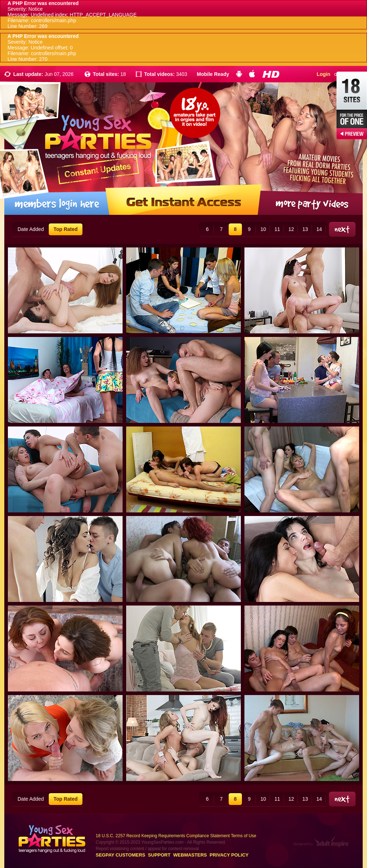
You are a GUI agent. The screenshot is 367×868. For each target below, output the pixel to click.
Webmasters (190, 855)
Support (159, 855)
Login (323, 74)
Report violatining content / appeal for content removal (147, 849)
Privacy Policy (229, 855)
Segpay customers (120, 855)
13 (305, 229)
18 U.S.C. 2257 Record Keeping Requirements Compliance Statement (163, 836)
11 (277, 229)
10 (263, 229)
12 (291, 229)
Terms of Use (244, 836)
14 (319, 229)
